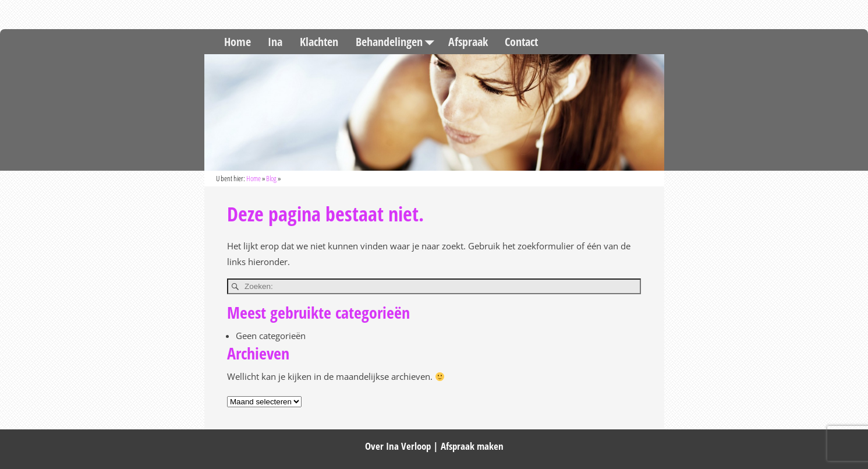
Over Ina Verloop (398, 446)
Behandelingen (398, 42)
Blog (271, 178)
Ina (275, 42)
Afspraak (468, 42)
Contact (521, 42)
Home (238, 42)
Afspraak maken (472, 446)
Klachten (319, 42)
